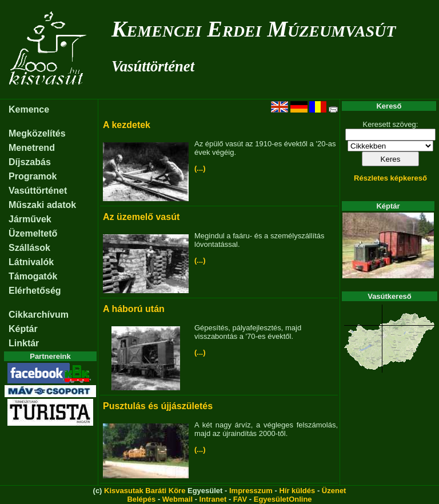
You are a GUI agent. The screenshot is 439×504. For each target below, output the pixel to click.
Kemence (29, 109)
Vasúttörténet (153, 66)
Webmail (177, 499)
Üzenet (334, 491)
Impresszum (251, 491)
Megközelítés (37, 133)
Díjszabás (30, 162)
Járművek (30, 219)
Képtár (23, 329)
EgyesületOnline (283, 499)
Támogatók (33, 276)
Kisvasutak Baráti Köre (145, 491)
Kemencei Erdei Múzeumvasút (254, 29)
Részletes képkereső (390, 178)
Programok (33, 176)
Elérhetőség (35, 291)
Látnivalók (31, 262)
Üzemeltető (33, 233)
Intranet (213, 499)
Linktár (24, 343)
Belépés (141, 499)
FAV (240, 499)
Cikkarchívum (39, 315)
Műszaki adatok (42, 205)
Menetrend (32, 148)
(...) (200, 168)
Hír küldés (297, 491)
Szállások (29, 248)
